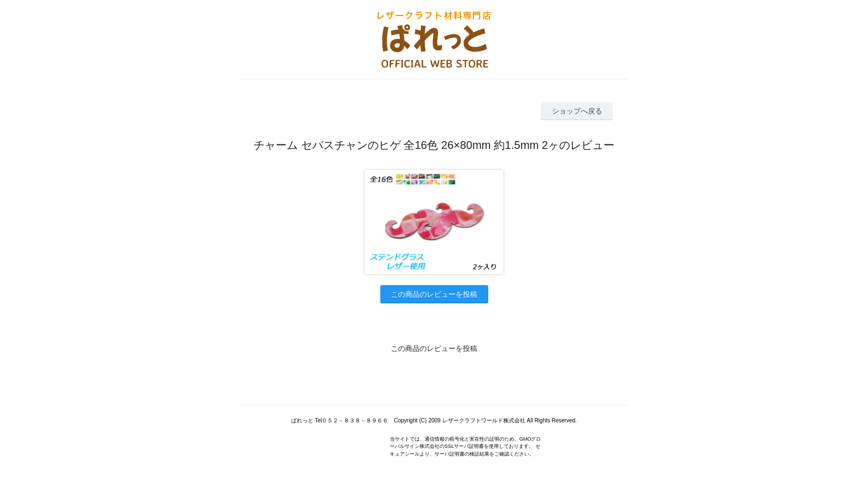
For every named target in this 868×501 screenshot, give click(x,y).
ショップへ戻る (577, 111)
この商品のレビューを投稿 (434, 294)
